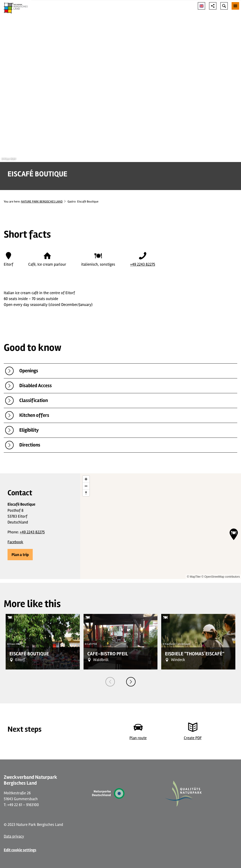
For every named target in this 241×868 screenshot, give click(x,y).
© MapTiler (194, 577)
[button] (20, 555)
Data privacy (14, 836)
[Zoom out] (86, 486)
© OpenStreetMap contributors (221, 577)
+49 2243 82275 (143, 264)
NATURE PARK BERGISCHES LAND (42, 202)
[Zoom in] (86, 479)
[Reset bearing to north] (86, 493)
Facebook (15, 542)
